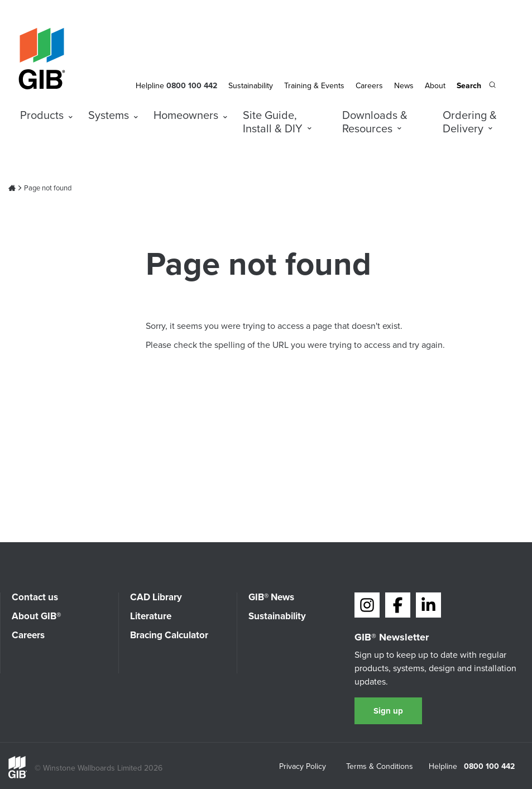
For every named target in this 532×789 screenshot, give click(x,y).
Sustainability (251, 86)
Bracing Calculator (169, 635)
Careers (369, 86)
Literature (151, 616)
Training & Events (314, 86)
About (435, 86)
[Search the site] (476, 87)
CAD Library (156, 597)
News (404, 86)
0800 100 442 (489, 767)
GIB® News (271, 597)
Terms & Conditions (380, 767)
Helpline (150, 86)
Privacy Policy (303, 767)
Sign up (388, 711)
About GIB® (36, 616)
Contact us (35, 597)
